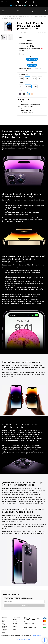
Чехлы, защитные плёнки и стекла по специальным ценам (31, 110)
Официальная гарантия (27, 102)
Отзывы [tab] (18, 121)
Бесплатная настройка (27, 113)
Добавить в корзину (32, 59)
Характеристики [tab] (11, 121)
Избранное (16, 628)
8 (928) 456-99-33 (19, 5)
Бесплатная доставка (27, 107)
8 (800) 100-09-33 (32, 5)
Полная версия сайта (24, 639)
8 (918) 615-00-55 (30, 628)
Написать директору (37, 635)
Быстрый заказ (32, 65)
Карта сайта (4, 626)
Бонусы (15, 629)
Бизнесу (3, 623)
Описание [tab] (4, 121)
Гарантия (3, 620)
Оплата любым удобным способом (31, 104)
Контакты (3, 625)
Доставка (3, 622)
